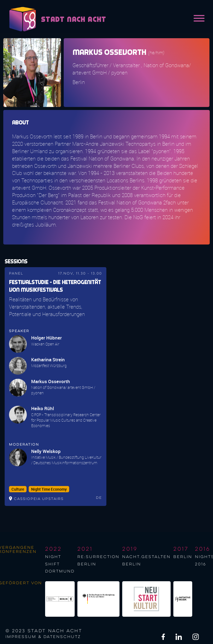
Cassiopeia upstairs (39, 499)
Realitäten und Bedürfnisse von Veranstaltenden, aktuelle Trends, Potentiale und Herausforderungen (47, 307)
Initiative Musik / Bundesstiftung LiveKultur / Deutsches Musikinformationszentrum (66, 460)
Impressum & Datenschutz (43, 637)
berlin (183, 557)
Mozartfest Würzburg (49, 366)
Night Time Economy (49, 489)
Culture (18, 489)
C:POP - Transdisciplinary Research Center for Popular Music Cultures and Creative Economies (66, 420)
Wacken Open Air (45, 344)
